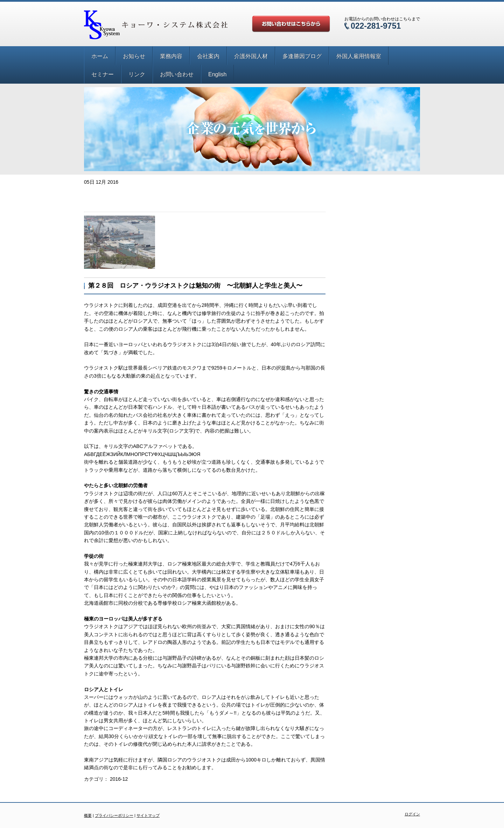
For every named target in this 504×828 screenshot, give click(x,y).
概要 (88, 815)
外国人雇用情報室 (359, 56)
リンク (137, 74)
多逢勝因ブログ (302, 56)
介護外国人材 (251, 56)
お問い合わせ (177, 74)
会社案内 (208, 56)
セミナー (103, 74)
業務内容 (171, 56)
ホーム (100, 56)
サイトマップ (148, 815)
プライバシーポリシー (114, 815)
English (217, 74)
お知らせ (134, 56)
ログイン (412, 814)
